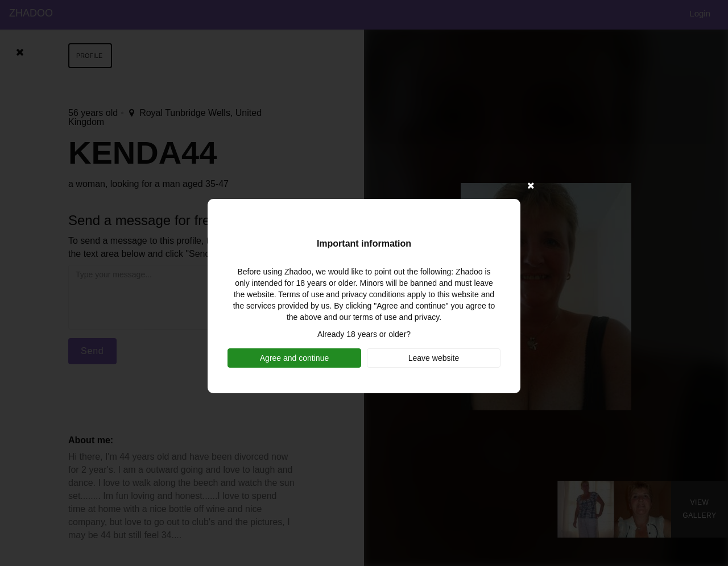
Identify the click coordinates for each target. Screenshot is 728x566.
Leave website (434, 358)
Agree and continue (294, 358)
